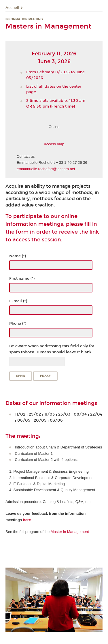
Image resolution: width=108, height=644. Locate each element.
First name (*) (22, 279)
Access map (54, 144)
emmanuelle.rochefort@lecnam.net (46, 169)
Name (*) (18, 256)
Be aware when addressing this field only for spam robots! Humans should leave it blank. (52, 349)
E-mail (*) (18, 301)
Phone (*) (18, 324)
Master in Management (70, 532)
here (27, 520)
